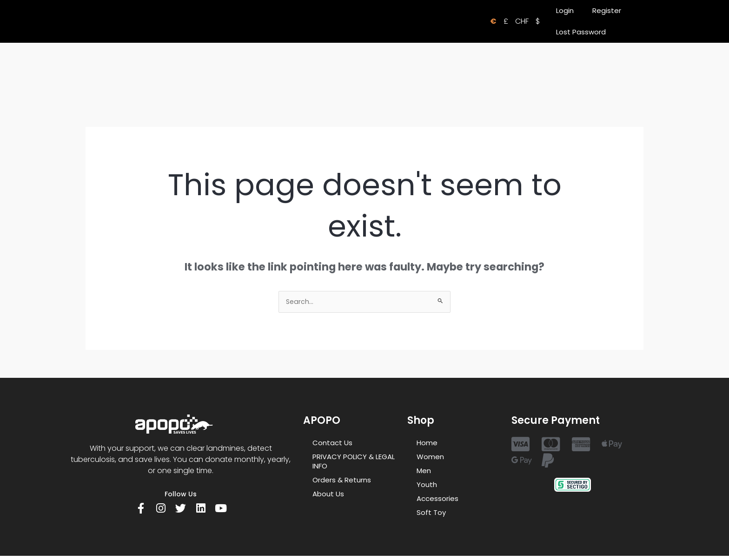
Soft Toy (431, 513)
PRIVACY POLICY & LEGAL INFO (354, 462)
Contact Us (332, 444)
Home (427, 444)
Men (424, 471)
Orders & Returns (342, 481)
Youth (427, 485)
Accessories (437, 499)
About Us (328, 495)
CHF (522, 21)
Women (430, 458)
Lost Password (581, 32)
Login (565, 10)
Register (607, 10)
